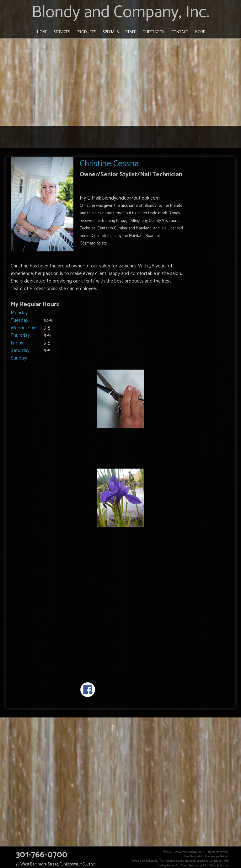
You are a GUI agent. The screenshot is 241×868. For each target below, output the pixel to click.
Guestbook (154, 32)
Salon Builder (167, 865)
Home (42, 32)
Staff (131, 32)
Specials (111, 32)
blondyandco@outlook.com (131, 198)
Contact (180, 32)
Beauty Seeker (220, 865)
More (200, 32)
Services (62, 32)
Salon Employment (193, 865)
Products (86, 32)
